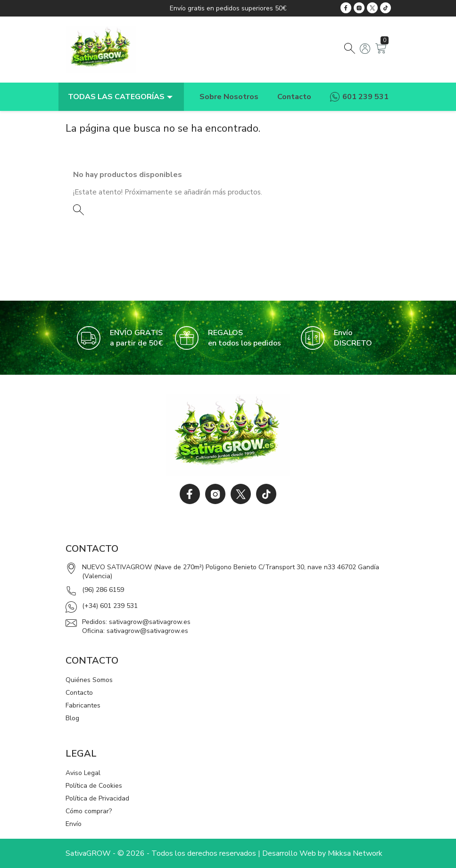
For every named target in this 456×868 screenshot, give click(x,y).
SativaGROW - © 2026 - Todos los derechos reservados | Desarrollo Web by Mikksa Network (224, 853)
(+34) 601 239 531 (110, 606)
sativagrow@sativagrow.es (150, 622)
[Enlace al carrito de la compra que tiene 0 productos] (381, 51)
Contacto (79, 693)
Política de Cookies (94, 786)
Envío (74, 824)
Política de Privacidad (97, 798)
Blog (72, 718)
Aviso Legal (83, 773)
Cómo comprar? (89, 811)
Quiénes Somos (89, 680)
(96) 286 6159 (103, 590)
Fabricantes (83, 705)
